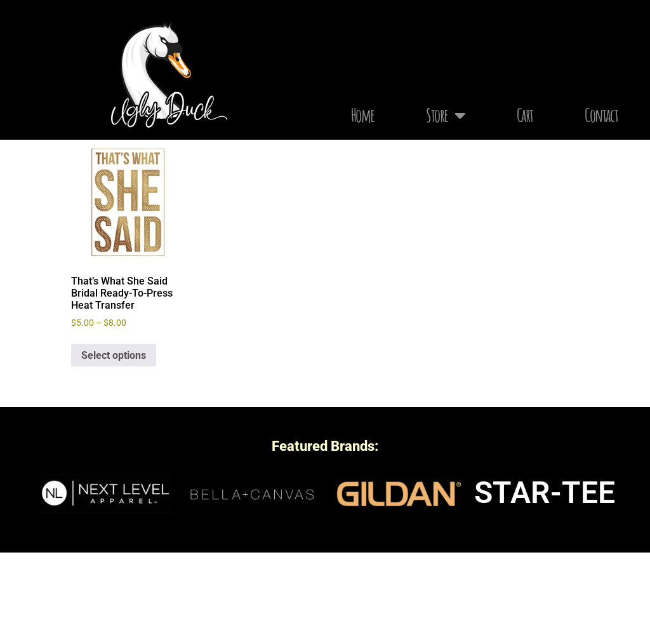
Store (446, 116)
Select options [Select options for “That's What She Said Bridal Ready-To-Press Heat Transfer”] (114, 447)
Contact (601, 115)
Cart (525, 115)
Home (363, 115)
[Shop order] (507, 216)
